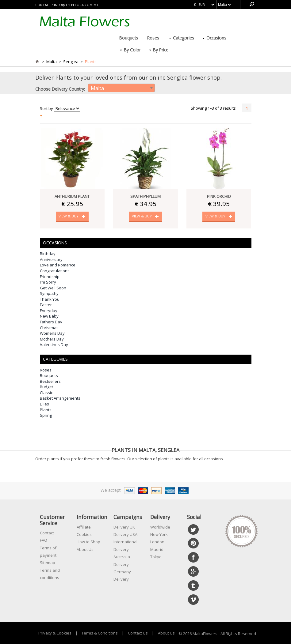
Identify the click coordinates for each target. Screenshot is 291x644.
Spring (46, 416)
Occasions (216, 38)
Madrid (157, 549)
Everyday (49, 311)
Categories (184, 38)
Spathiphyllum (145, 196)
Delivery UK (124, 527)
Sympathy (49, 294)
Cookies (84, 535)
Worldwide (160, 527)
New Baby (49, 316)
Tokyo (156, 557)
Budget (46, 387)
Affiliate (84, 527)
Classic (46, 393)
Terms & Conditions (100, 633)
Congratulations (55, 271)
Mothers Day (52, 339)
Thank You (50, 299)
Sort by (46, 108)
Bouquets (129, 38)
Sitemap (48, 563)
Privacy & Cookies (55, 633)
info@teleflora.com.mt (76, 5)
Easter (46, 305)
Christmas (49, 328)
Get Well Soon (53, 288)
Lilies (44, 404)
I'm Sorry (48, 282)
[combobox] (121, 88)
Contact (47, 533)
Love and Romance (58, 265)
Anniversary (51, 260)
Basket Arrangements (60, 398)
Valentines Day (54, 345)
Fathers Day (51, 322)
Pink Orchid (219, 196)
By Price (161, 50)
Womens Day (52, 333)
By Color (132, 50)
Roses (153, 38)
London (157, 542)
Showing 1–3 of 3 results (213, 108)
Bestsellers (50, 382)
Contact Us (138, 633)
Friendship (50, 277)
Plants (46, 410)
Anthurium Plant (72, 196)
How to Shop (88, 542)
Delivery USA (125, 535)
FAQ (44, 540)
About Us (85, 549)
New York (159, 535)
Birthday (48, 254)
